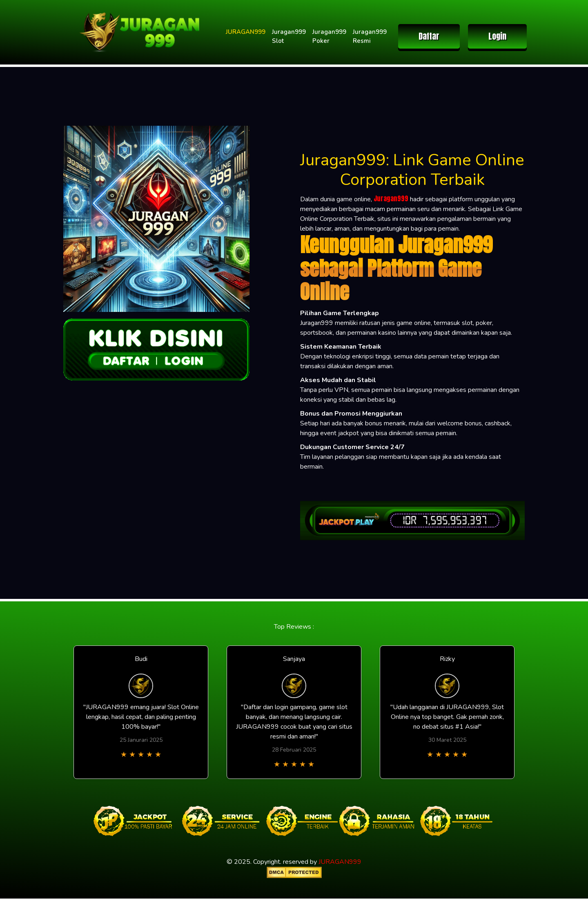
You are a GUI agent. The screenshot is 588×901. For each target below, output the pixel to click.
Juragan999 (391, 198)
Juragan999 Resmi (370, 37)
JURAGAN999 (246, 32)
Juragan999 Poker (329, 37)
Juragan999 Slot (289, 37)
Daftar (429, 36)
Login (497, 36)
